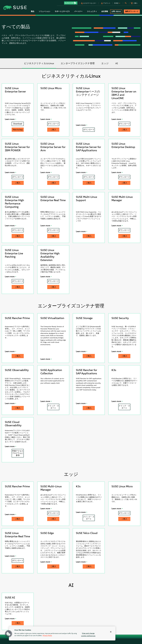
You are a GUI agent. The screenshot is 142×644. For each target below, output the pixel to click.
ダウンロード (53, 124)
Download (18, 124)
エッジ (105, 63)
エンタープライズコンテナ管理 (78, 63)
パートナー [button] (78, 11)
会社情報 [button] (105, 11)
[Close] (111, 632)
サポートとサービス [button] (62, 11)
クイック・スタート (53, 407)
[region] (62, 633)
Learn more (10, 119)
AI (117, 63)
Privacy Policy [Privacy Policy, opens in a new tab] (47, 636)
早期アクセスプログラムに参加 (18, 453)
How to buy (18, 130)
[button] (71, 2)
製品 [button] (33, 11)
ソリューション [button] (45, 11)
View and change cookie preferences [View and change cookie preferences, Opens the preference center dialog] (88, 635)
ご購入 (53, 130)
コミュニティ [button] (92, 11)
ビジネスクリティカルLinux (39, 63)
